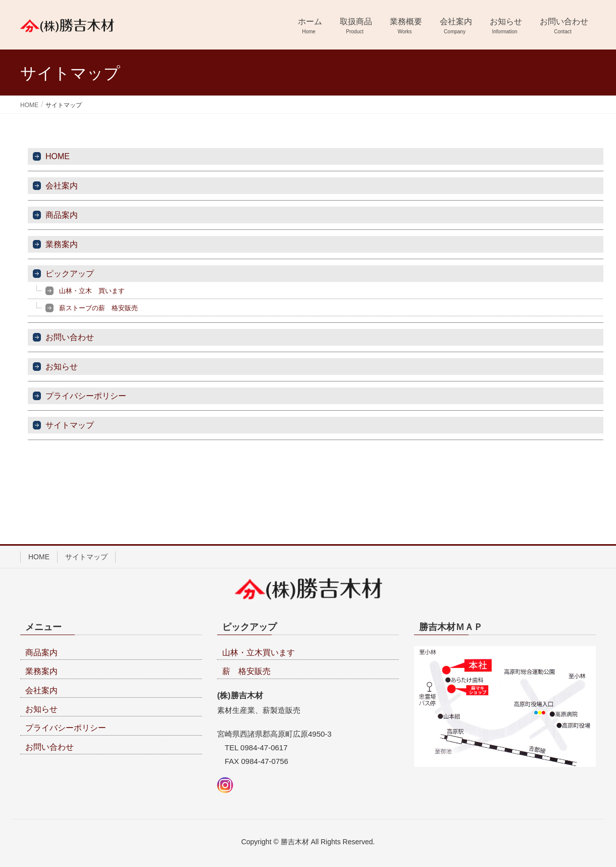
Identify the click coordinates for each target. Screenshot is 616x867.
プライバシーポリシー (86, 396)
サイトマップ (70, 425)
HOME (58, 156)
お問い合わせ (70, 337)
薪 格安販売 (246, 671)
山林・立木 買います (92, 291)
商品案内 (62, 215)
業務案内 (62, 244)
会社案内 (62, 186)
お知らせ (62, 367)
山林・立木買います (259, 653)
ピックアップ (70, 274)
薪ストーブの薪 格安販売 (98, 308)
